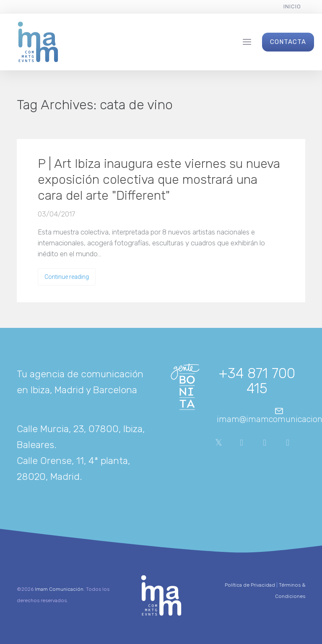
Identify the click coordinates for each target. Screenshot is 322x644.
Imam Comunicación (59, 589)
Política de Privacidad (250, 585)
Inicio (292, 6)
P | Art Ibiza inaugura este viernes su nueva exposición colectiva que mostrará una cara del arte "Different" (159, 180)
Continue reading (67, 277)
